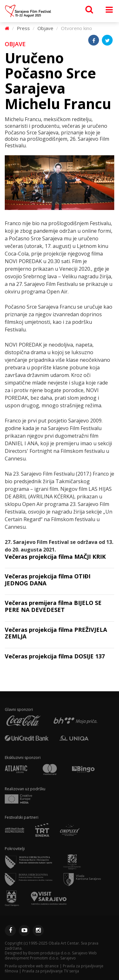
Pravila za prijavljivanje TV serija (51, 971)
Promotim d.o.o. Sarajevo (53, 958)
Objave (45, 28)
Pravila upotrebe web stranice (32, 966)
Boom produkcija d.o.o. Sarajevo (58, 953)
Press (23, 28)
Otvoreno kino (76, 28)
